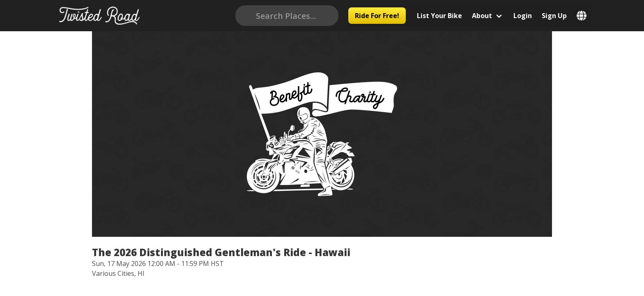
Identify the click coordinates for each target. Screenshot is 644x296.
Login (529, 16)
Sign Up (561, 16)
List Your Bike (446, 16)
